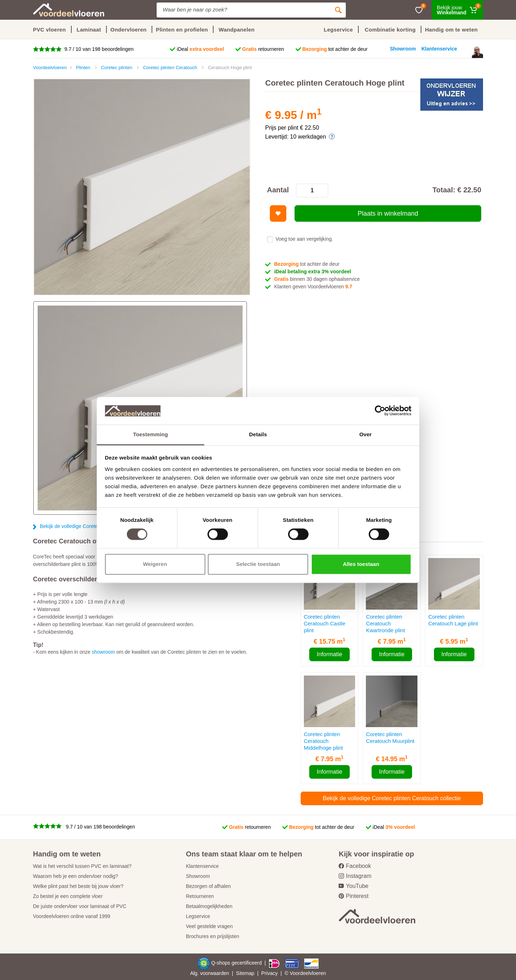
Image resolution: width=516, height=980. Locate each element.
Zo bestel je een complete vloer (68, 896)
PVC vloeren (49, 30)
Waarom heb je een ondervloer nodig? (76, 876)
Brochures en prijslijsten (213, 936)
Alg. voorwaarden (209, 973)
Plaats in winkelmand (388, 213)
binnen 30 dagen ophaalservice (317, 279)
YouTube (353, 886)
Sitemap (245, 973)
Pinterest (353, 896)
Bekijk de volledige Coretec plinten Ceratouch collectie (392, 798)
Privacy (269, 973)
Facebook (355, 866)
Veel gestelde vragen (209, 926)
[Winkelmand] (457, 10)
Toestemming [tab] (150, 434)
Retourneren (200, 896)
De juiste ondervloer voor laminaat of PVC (80, 906)
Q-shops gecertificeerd (237, 963)
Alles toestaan (361, 564)
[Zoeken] (338, 10)
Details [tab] (258, 434)
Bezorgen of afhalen (208, 886)
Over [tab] (366, 434)
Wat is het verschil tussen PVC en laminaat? (82, 866)
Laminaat (89, 30)
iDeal (200, 49)
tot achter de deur (335, 49)
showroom (103, 652)
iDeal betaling (313, 272)
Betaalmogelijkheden (209, 906)
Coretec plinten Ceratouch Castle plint (325, 623)
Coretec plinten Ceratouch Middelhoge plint (323, 741)
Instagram (355, 876)
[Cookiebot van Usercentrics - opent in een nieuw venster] (380, 411)
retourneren (263, 49)
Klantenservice (202, 866)
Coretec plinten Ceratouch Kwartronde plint (385, 623)
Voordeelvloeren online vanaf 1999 (72, 916)
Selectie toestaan (258, 564)
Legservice (198, 916)
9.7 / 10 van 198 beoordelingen (98, 49)
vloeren (318, 973)
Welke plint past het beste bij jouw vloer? (78, 886)
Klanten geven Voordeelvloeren (313, 287)
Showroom (198, 876)
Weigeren (155, 564)
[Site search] (244, 10)
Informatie (329, 654)
